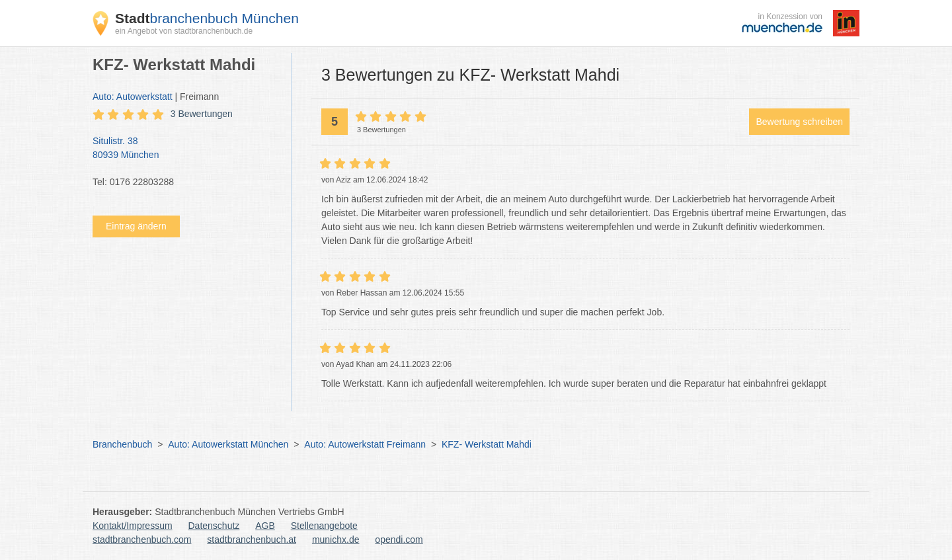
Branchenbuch (122, 444)
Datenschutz (214, 526)
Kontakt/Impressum (133, 526)
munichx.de (336, 540)
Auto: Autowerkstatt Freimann (365, 444)
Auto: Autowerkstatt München (228, 444)
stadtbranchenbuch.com (142, 540)
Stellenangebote (324, 526)
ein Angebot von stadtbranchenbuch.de (184, 31)
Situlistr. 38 (185, 149)
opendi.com (399, 540)
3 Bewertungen (202, 114)
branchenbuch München (207, 18)
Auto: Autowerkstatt (133, 97)
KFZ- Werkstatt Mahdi (487, 444)
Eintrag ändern (136, 226)
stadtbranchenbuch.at (252, 540)
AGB (265, 526)
